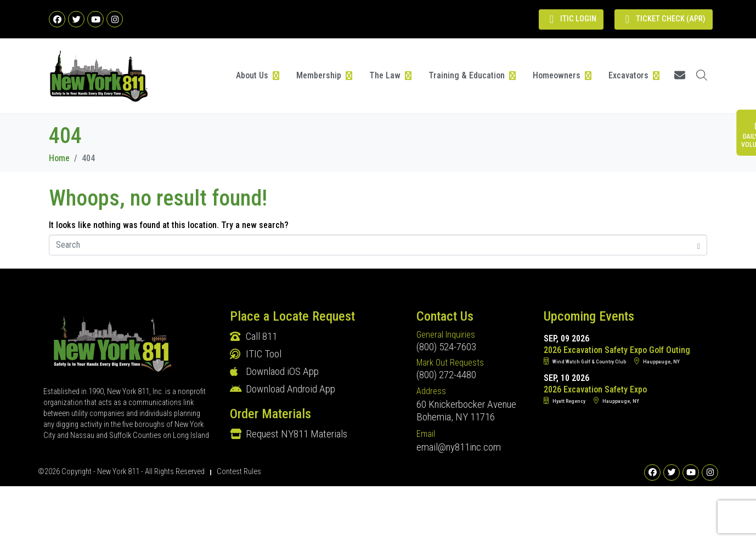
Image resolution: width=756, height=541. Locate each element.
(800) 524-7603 (446, 347)
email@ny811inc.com (459, 447)
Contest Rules (239, 472)
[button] (258, 76)
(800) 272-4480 (446, 375)
